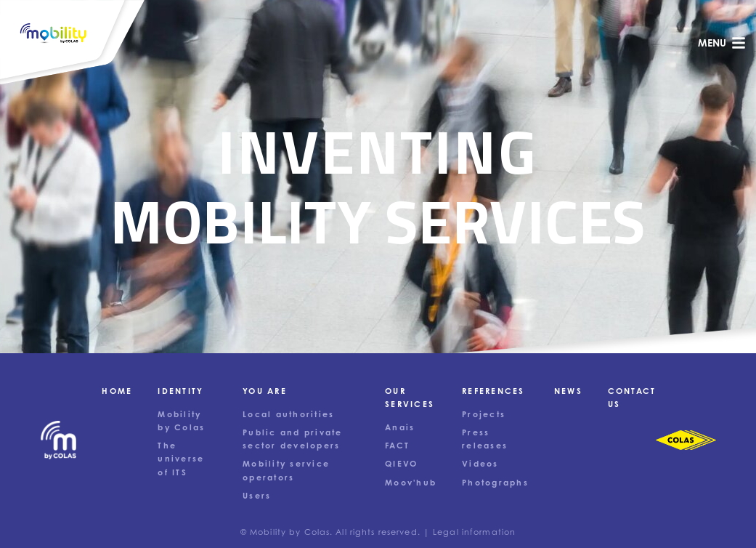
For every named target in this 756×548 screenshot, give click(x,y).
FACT (397, 446)
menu (722, 43)
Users (257, 496)
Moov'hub (411, 483)
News (568, 391)
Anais (400, 427)
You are (265, 391)
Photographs (495, 483)
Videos (480, 464)
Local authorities (288, 414)
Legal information (474, 532)
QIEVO (401, 464)
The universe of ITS (181, 459)
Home (117, 391)
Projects (484, 414)
